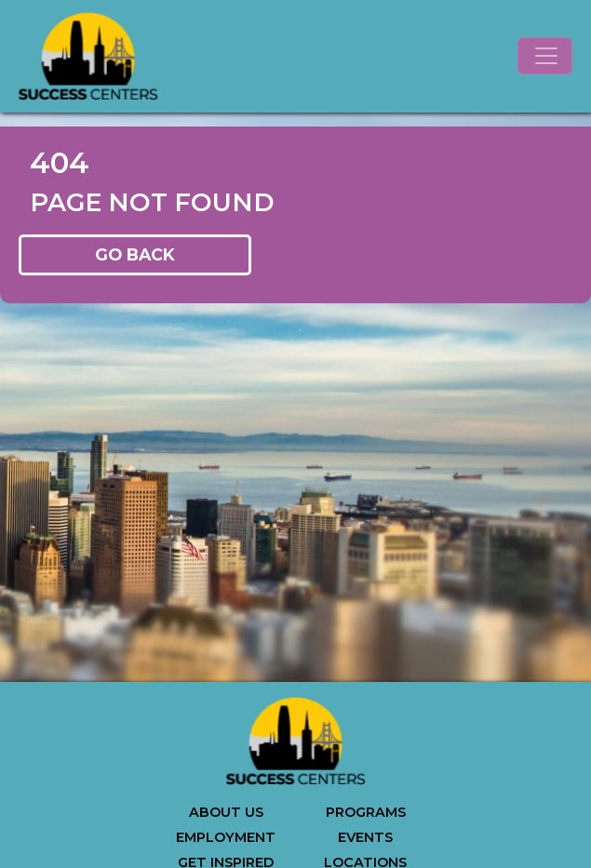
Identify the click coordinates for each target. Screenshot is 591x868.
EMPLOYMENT (226, 837)
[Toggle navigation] (545, 56)
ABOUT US (226, 812)
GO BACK (135, 254)
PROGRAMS (366, 812)
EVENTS (365, 837)
